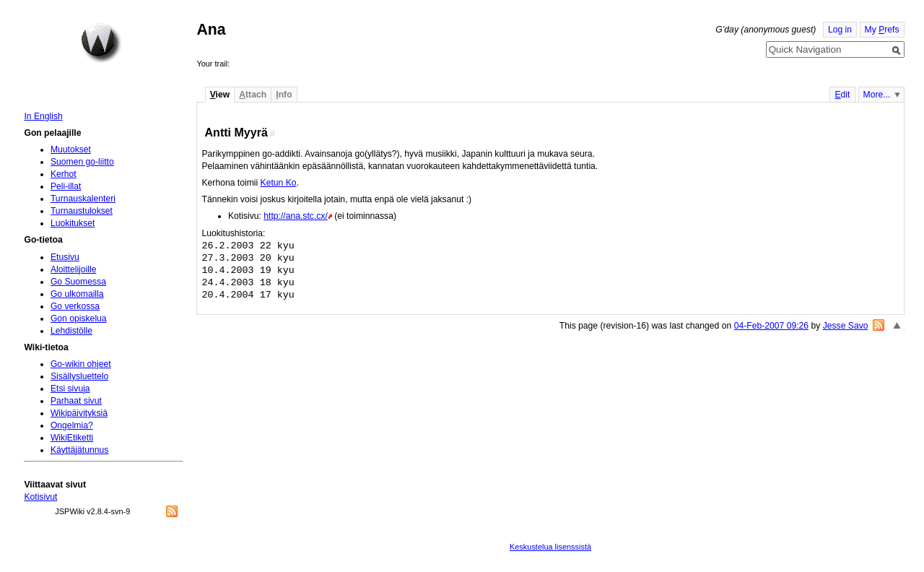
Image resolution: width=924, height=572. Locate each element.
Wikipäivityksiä (79, 413)
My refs (882, 30)
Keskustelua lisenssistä (550, 547)
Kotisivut (40, 497)
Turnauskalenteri (83, 199)
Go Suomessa (78, 282)
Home (101, 43)
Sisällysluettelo (79, 376)
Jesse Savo (846, 326)
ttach (253, 95)
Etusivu (65, 257)
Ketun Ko (279, 183)
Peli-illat (66, 186)
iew (220, 95)
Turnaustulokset (82, 211)
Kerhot (64, 174)
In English (43, 116)
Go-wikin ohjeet (81, 364)
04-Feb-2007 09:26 (771, 326)
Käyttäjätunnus (79, 450)
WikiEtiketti (72, 438)
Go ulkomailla (77, 294)
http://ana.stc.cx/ (296, 216)
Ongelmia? (72, 425)
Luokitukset (73, 223)
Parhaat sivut (76, 401)
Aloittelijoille (74, 269)
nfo (284, 95)
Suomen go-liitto (82, 162)
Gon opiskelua (79, 318)
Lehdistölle (71, 331)
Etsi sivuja (70, 389)
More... (877, 95)
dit (842, 95)
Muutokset (71, 149)
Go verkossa (75, 306)
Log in (840, 30)
